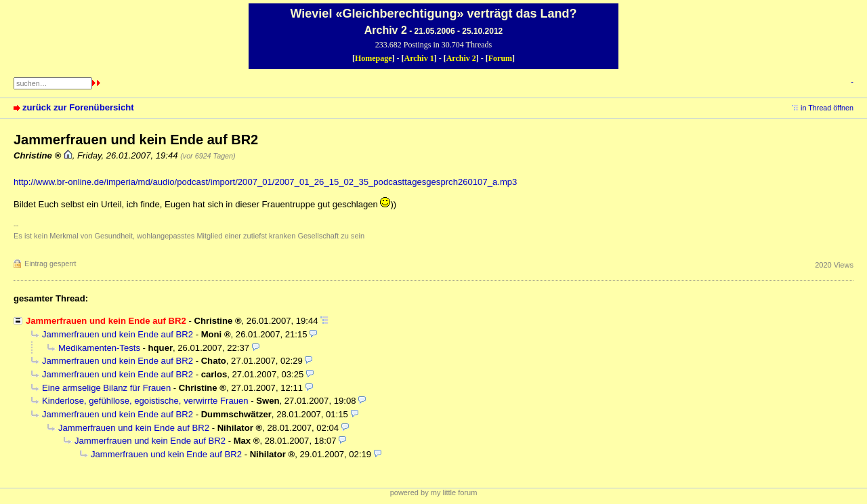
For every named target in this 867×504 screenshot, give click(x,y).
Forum (500, 58)
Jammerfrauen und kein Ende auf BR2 (118, 334)
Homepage (374, 58)
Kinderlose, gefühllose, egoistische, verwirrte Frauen (145, 401)
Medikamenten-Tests (99, 348)
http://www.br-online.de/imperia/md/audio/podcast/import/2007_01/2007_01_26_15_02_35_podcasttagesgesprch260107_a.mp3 (265, 182)
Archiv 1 (419, 58)
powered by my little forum (434, 492)
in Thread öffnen (827, 108)
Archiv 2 (461, 58)
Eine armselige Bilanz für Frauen (106, 388)
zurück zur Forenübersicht (78, 107)
